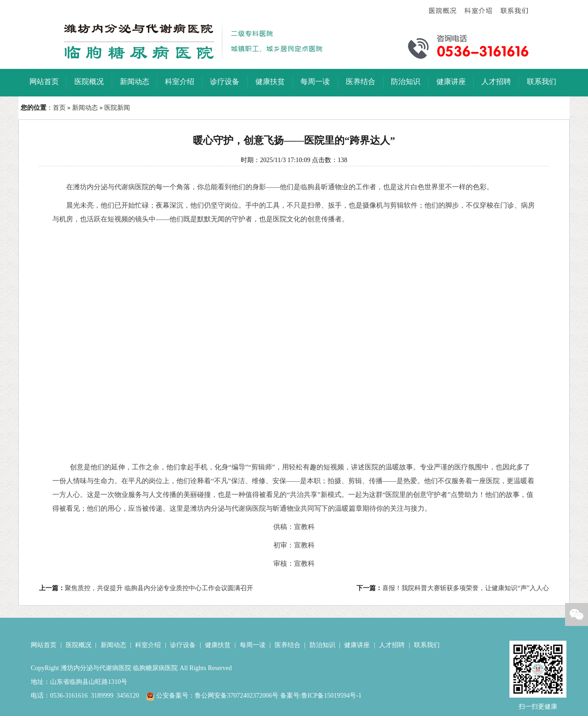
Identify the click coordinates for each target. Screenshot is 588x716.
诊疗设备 (183, 645)
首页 (59, 108)
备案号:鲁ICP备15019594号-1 (321, 696)
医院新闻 (117, 108)
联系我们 (427, 645)
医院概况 (79, 645)
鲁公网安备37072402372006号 (237, 696)
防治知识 (322, 645)
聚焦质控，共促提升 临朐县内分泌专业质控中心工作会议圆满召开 (159, 588)
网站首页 (44, 645)
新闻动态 (85, 108)
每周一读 (253, 645)
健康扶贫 (218, 645)
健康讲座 (357, 645)
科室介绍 (148, 645)
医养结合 (288, 645)
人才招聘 (392, 645)
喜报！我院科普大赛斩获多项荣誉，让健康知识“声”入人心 (465, 588)
